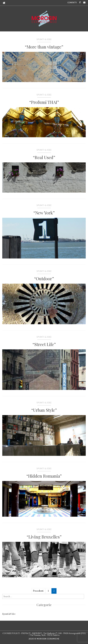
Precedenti (38, 591)
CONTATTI (72, 3)
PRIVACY (26, 633)
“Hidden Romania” (44, 476)
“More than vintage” (44, 47)
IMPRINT (37, 633)
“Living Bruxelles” (44, 537)
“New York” (44, 213)
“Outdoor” (44, 279)
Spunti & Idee (44, 39)
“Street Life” (44, 344)
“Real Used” (44, 157)
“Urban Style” (44, 410)
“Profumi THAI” (44, 102)
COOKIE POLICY (11, 633)
